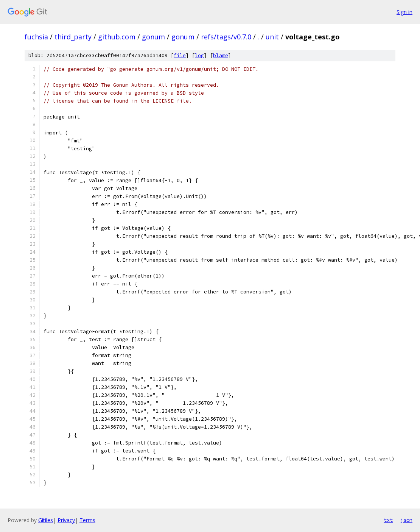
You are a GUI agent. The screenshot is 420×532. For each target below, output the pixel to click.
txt (388, 520)
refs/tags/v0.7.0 (226, 37)
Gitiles (46, 520)
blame (221, 55)
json (406, 520)
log (199, 55)
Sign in (404, 12)
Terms (87, 520)
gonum (153, 37)
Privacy (66, 520)
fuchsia (36, 37)
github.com (117, 37)
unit (272, 37)
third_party (73, 37)
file (180, 55)
